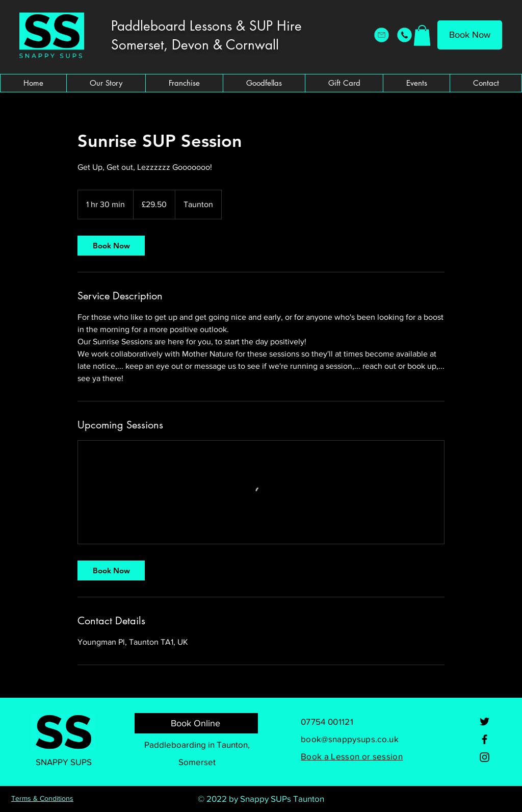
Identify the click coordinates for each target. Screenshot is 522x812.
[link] (111, 246)
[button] (422, 35)
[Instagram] (485, 757)
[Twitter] (485, 721)
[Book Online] (196, 723)
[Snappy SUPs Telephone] (404, 35)
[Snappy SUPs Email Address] (382, 35)
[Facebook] (485, 739)
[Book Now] (470, 35)
